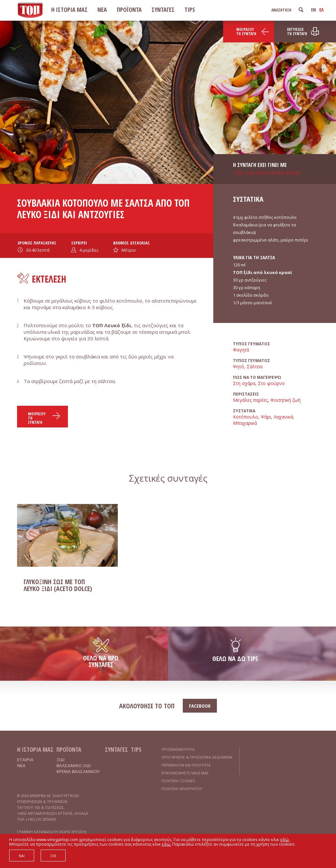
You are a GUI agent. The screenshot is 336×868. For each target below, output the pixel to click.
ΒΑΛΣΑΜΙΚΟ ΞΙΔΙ (74, 765)
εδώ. (285, 839)
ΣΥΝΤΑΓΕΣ (163, 10)
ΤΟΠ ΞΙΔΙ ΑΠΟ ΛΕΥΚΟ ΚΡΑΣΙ (267, 173)
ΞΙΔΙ (61, 760)
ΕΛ (321, 10)
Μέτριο (129, 250)
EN (314, 10)
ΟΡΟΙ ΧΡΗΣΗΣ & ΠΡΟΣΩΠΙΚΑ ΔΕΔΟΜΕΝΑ (197, 757)
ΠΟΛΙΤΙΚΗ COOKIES (178, 781)
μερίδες (89, 250)
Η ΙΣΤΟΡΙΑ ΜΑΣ (69, 10)
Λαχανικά (283, 417)
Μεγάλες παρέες (250, 400)
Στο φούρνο (271, 383)
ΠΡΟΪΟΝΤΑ (129, 10)
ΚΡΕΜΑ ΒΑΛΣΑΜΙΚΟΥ (78, 771)
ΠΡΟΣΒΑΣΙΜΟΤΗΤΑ (178, 749)
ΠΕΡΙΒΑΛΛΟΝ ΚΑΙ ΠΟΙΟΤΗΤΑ (186, 765)
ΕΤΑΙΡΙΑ (25, 760)
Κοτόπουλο (246, 417)
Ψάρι (266, 417)
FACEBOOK (200, 706)
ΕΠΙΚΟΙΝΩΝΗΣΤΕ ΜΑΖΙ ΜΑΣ (185, 773)
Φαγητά (241, 350)
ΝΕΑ (102, 10)
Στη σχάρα (244, 383)
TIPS (190, 10)
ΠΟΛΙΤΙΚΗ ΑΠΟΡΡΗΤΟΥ (182, 789)
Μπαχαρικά (245, 423)
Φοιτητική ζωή (285, 400)
